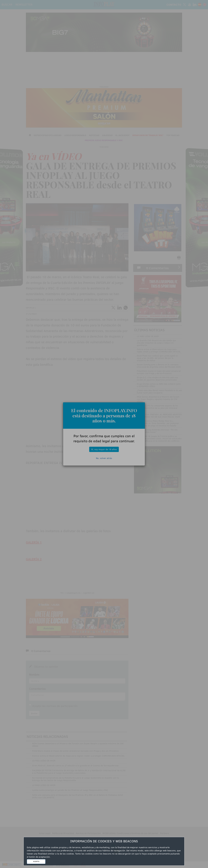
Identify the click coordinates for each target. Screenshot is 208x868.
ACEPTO (36, 861)
